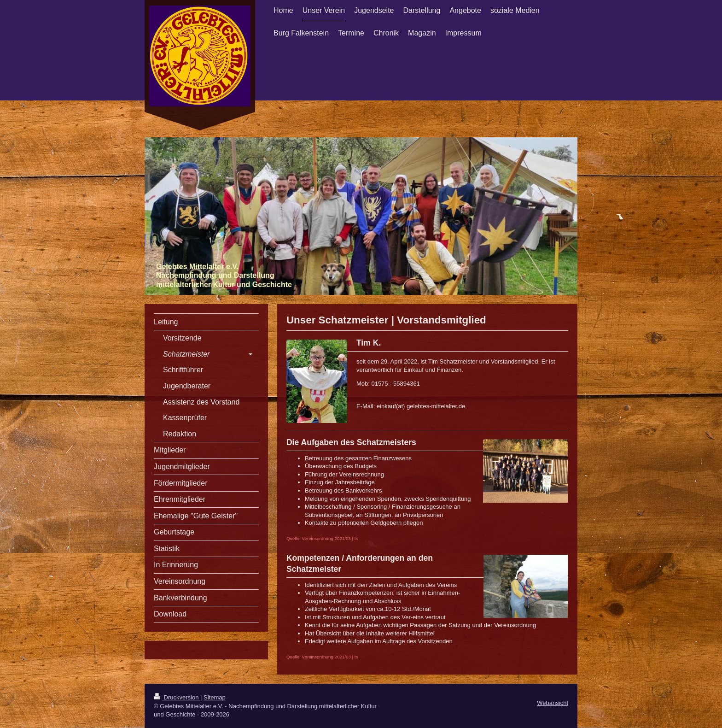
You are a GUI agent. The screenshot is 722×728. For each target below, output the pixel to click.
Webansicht (553, 703)
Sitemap (215, 697)
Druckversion (177, 697)
